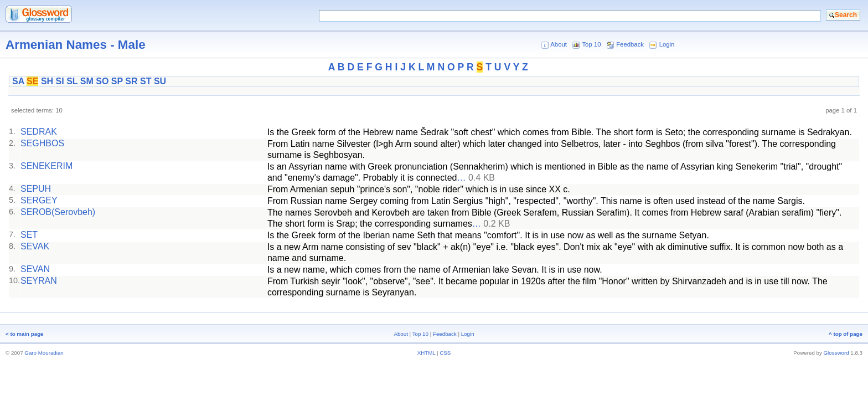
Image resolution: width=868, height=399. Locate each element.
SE (32, 81)
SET (29, 235)
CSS (445, 353)
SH (47, 81)
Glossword (836, 353)
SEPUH (36, 189)
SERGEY (39, 200)
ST (146, 81)
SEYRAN (39, 281)
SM (87, 81)
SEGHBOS (42, 143)
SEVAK (35, 246)
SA (18, 81)
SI (60, 81)
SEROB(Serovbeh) (58, 212)
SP (117, 81)
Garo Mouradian (44, 353)
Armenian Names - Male (76, 45)
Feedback (630, 44)
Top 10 (591, 44)
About (559, 44)
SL (72, 81)
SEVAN (35, 269)
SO (102, 81)
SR (131, 81)
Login (667, 44)
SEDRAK (39, 132)
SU (160, 81)
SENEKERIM (46, 166)
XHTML (427, 353)
